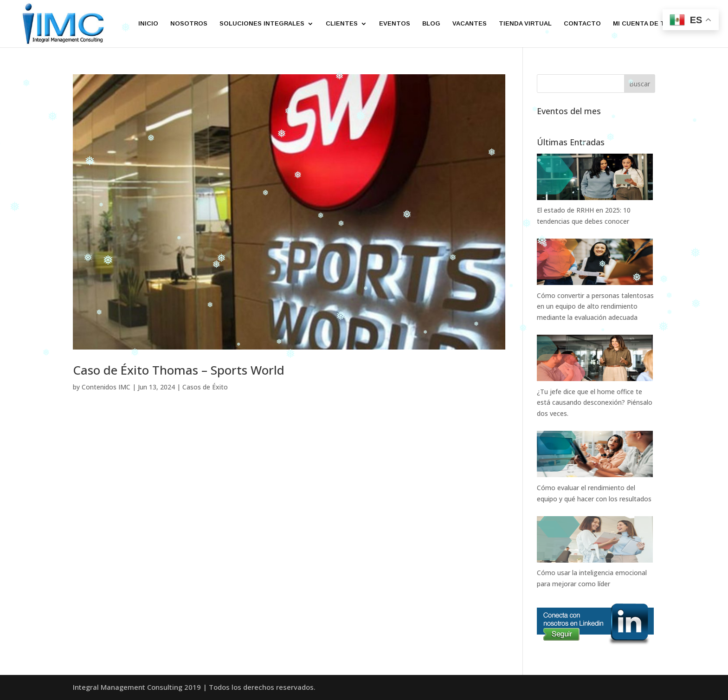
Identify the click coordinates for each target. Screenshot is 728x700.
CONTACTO (582, 24)
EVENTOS (395, 24)
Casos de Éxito (205, 387)
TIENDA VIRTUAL (525, 24)
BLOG (431, 24)
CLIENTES (342, 24)
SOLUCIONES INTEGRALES (262, 24)
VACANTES (470, 24)
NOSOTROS (189, 24)
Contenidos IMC (106, 387)
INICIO (148, 24)
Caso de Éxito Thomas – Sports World (179, 370)
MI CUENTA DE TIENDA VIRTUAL (663, 24)
